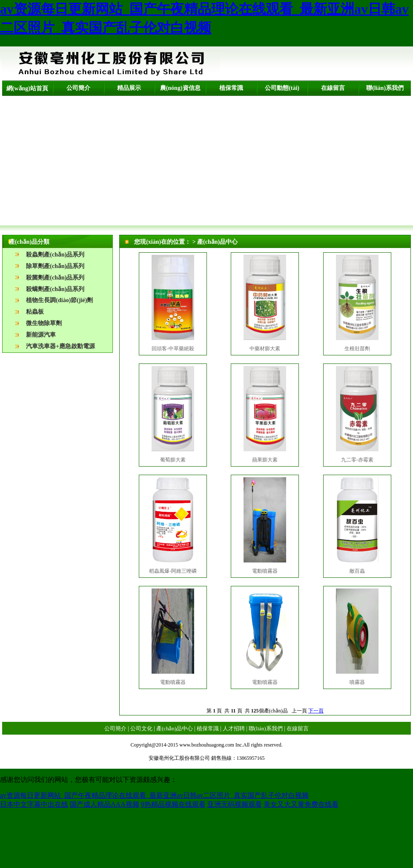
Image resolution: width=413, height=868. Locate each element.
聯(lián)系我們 (385, 88)
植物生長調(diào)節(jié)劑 (59, 300)
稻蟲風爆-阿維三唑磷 (173, 571)
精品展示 (129, 88)
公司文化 (141, 728)
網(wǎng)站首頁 (27, 88)
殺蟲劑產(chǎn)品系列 (55, 255)
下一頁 (316, 711)
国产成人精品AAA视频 (105, 804)
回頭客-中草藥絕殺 (173, 349)
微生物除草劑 (44, 323)
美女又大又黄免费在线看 (301, 804)
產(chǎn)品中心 (175, 728)
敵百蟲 (357, 571)
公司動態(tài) (282, 88)
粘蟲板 (35, 312)
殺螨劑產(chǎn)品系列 (55, 289)
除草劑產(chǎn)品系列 (55, 266)
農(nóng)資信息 (180, 88)
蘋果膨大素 (265, 460)
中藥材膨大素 (265, 349)
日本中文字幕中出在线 (34, 804)
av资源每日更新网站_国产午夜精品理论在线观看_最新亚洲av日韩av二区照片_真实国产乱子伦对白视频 (154, 795)
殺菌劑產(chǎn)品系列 (55, 278)
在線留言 (333, 88)
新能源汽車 (41, 335)
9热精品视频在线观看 (173, 804)
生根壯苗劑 (357, 349)
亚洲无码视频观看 (235, 804)
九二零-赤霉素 (357, 460)
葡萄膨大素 (173, 460)
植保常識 (231, 88)
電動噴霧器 (265, 571)
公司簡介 (78, 88)
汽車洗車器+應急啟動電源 (60, 346)
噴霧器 (357, 682)
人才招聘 (234, 728)
